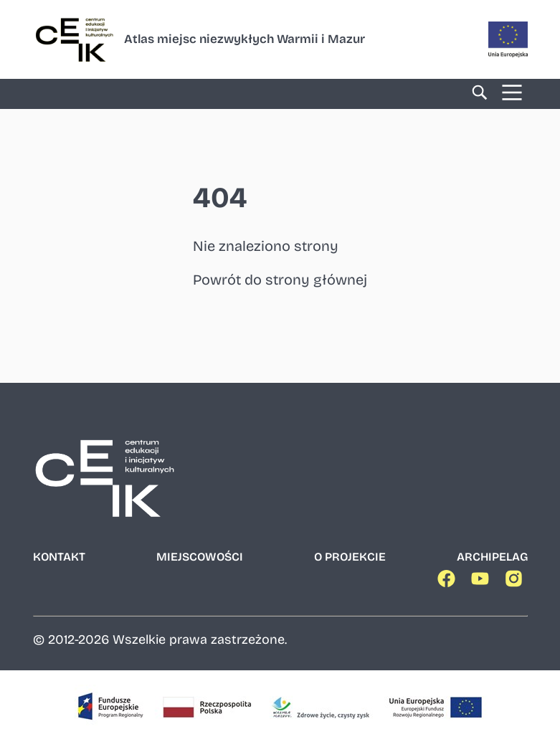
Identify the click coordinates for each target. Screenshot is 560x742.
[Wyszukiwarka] (480, 94)
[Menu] (512, 94)
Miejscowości (200, 557)
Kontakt (59, 557)
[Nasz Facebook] (449, 582)
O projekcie (350, 557)
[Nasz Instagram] (516, 582)
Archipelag (492, 557)
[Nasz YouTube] (483, 582)
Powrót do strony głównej (280, 280)
